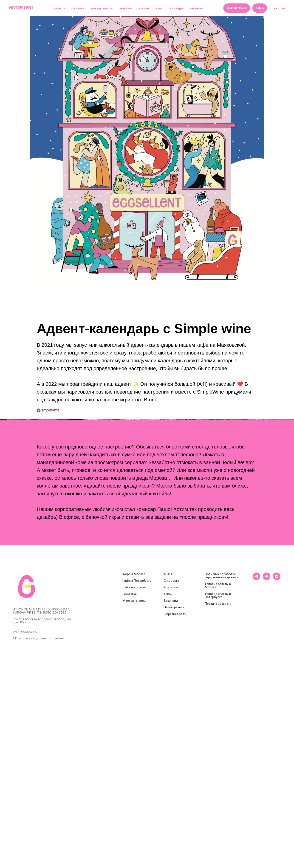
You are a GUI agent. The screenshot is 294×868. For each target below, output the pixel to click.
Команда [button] (177, 8)
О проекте (171, 777)
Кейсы (168, 790)
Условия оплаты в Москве (218, 781)
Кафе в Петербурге (137, 777)
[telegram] (256, 775)
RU (276, 8)
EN (283, 8)
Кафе (58, 8)
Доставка (130, 790)
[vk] (267, 775)
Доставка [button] (77, 8)
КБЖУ (168, 770)
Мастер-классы (102, 8)
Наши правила (174, 803)
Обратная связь (175, 810)
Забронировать (134, 783)
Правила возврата (218, 800)
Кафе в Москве (134, 770)
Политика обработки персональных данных (221, 772)
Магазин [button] (126, 8)
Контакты (197, 8)
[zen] (277, 775)
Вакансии (171, 797)
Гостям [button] (144, 8)
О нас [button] (160, 8)
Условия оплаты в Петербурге (218, 791)
